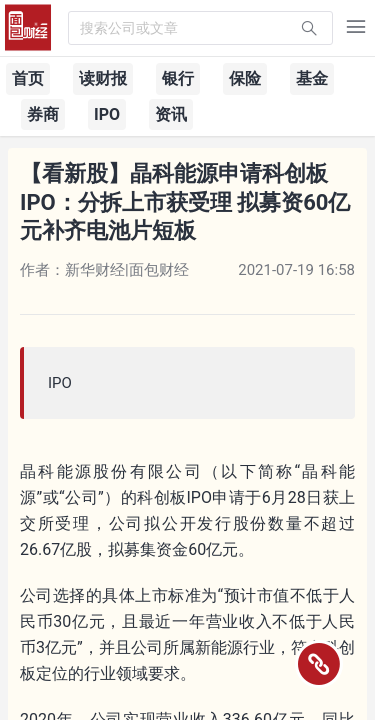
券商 (43, 114)
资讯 (171, 114)
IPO (107, 114)
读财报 (103, 78)
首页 (28, 78)
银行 (178, 78)
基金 (312, 78)
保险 (245, 78)
